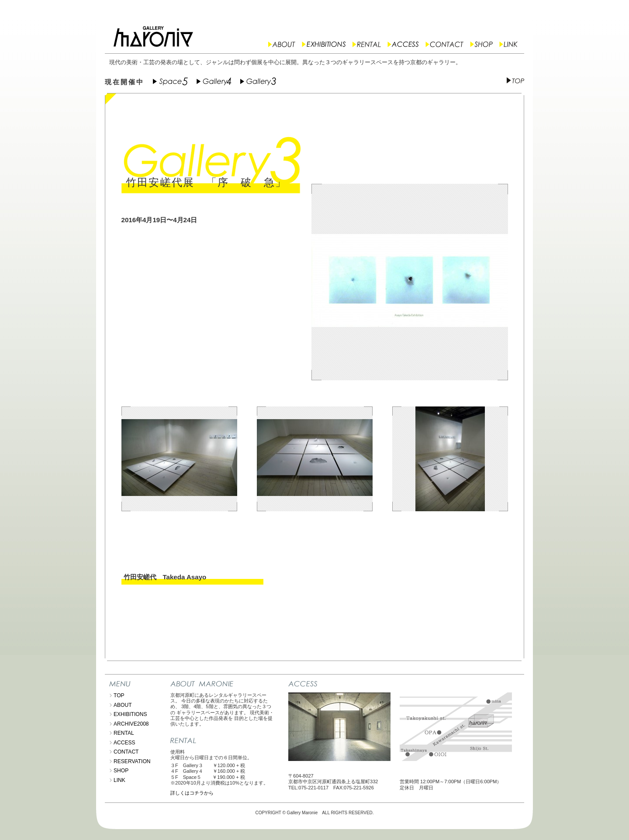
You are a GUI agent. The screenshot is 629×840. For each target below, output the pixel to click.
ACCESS (124, 743)
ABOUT (123, 705)
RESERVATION (132, 761)
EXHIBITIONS (130, 714)
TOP (119, 695)
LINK (119, 780)
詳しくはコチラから (192, 793)
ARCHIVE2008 (131, 724)
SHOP (121, 771)
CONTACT (126, 752)
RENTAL (124, 733)
